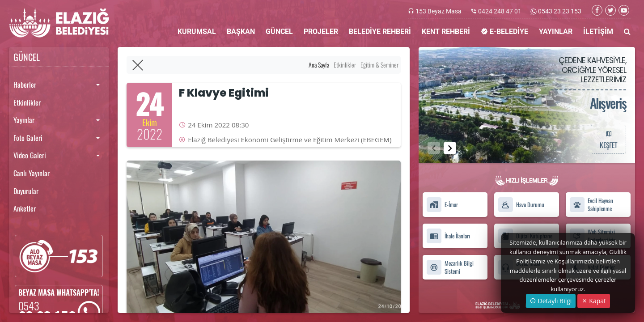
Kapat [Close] (594, 301)
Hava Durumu (521, 205)
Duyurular (26, 191)
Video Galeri (30, 155)
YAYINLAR (556, 32)
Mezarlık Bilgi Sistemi (450, 267)
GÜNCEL (279, 32)
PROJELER (321, 32)
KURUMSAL (197, 32)
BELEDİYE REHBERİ (380, 32)
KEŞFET (608, 139)
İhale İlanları (448, 236)
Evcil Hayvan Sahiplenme (591, 205)
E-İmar (442, 205)
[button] (450, 148)
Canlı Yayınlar (32, 173)
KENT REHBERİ (446, 32)
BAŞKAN (241, 32)
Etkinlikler (27, 102)
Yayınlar (24, 120)
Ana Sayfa (319, 65)
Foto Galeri (28, 138)
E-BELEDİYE (504, 32)
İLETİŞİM (598, 32)
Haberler (25, 85)
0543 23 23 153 (559, 11)
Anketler (25, 208)
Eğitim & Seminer (379, 65)
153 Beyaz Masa (439, 11)
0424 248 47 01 (500, 11)
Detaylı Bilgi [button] (551, 301)
